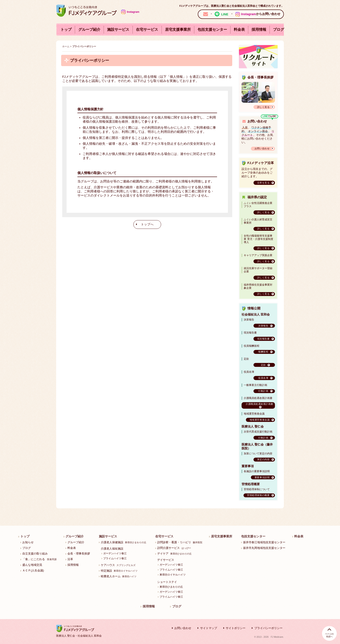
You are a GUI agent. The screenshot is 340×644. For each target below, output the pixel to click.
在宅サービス (147, 30)
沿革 (70, 559)
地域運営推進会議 (260, 420)
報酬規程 (263, 352)
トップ (66, 30)
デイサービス (166, 560)
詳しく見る (263, 107)
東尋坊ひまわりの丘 (171, 587)
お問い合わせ (262, 148)
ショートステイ (167, 582)
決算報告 (263, 326)
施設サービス (118, 30)
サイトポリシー (236, 628)
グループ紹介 (89, 30)
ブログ (279, 30)
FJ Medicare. (277, 637)
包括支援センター (212, 30)
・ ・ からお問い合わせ (241, 14)
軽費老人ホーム (119, 576)
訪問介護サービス (174, 548)
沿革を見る (263, 183)
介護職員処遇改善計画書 (259, 404)
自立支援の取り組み (35, 554)
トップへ (147, 224)
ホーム (66, 46)
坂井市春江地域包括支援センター (264, 542)
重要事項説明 (262, 477)
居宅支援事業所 (178, 30)
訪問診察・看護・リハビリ (180, 542)
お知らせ (28, 542)
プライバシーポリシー (268, 628)
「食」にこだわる (39, 559)
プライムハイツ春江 (115, 558)
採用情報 (259, 30)
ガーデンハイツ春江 (115, 553)
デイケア (174, 554)
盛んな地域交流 (32, 565)
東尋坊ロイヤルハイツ (173, 575)
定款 (263, 365)
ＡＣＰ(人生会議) (33, 570)
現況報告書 (263, 339)
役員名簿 (263, 378)
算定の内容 (263, 459)
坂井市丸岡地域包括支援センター (264, 548)
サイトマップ (209, 628)
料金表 (239, 30)
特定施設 (119, 571)
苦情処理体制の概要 (258, 495)
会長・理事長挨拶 (79, 554)
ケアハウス (118, 565)
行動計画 (263, 391)
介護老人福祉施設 (112, 549)
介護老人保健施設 (124, 542)
